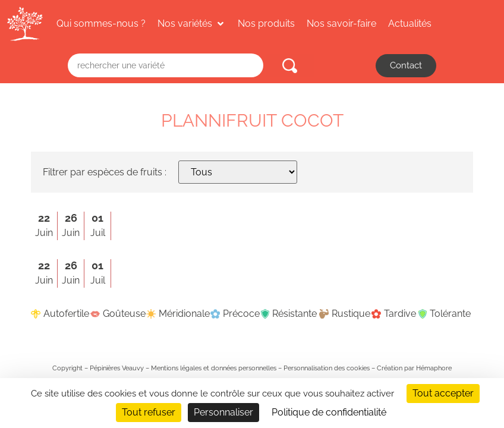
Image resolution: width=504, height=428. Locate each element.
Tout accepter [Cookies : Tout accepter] (443, 393)
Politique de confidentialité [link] (329, 412)
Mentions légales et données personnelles (214, 368)
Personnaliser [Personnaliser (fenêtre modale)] (223, 412)
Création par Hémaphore (414, 368)
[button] (192, 24)
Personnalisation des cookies (327, 368)
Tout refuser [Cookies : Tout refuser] (149, 412)
